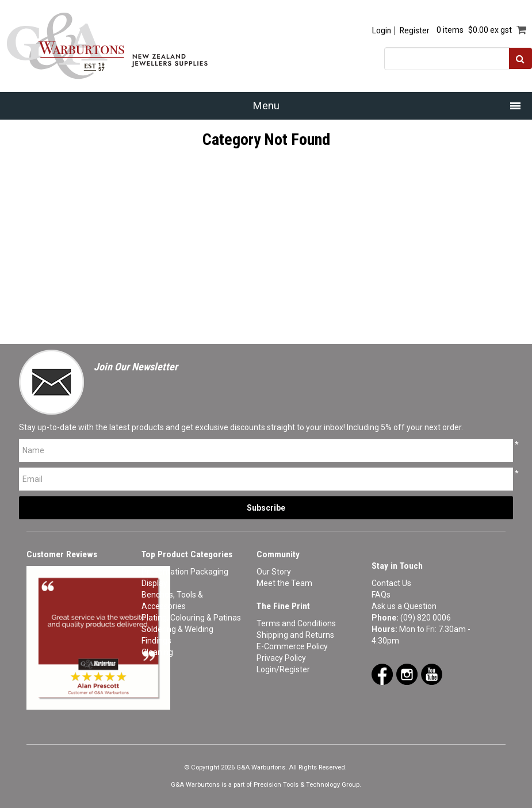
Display (154, 583)
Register (414, 31)
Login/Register (283, 669)
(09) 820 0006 (426, 618)
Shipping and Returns (295, 635)
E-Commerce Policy (292, 646)
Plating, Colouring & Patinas (191, 618)
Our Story (274, 572)
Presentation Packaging (185, 572)
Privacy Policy (281, 658)
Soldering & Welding (177, 629)
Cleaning (157, 652)
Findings (156, 641)
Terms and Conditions (296, 623)
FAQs (381, 595)
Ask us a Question (404, 606)
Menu (266, 106)
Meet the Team (284, 583)
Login (382, 31)
